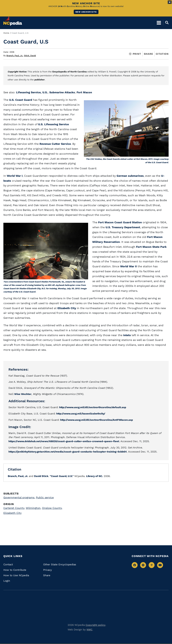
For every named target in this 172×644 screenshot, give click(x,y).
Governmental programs (20, 497)
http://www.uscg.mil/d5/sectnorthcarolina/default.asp (94, 407)
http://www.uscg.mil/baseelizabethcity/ (82, 413)
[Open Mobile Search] (166, 20)
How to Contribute (15, 569)
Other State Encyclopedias (60, 564)
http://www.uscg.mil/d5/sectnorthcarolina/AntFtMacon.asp (98, 420)
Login (7, 580)
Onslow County (53, 507)
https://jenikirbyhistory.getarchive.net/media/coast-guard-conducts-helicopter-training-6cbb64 (69, 451)
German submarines (130, 176)
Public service (46, 497)
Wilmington (34, 507)
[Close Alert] (170, 2)
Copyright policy (95, 624)
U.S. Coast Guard (21, 100)
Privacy (48, 569)
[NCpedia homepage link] (13, 19)
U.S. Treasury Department (123, 227)
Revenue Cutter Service (55, 144)
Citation (162, 54)
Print (135, 54)
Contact (8, 564)
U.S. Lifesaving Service (53, 124)
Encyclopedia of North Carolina (70, 72)
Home (6, 33)
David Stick (41, 475)
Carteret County (14, 507)
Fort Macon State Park (151, 247)
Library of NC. (94, 475)
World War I (14, 176)
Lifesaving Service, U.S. (32, 92)
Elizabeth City (67, 308)
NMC (89, 629)
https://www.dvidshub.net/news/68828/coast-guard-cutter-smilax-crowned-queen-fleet (65, 441)
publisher (40, 80)
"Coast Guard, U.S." (62, 475)
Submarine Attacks (62, 92)
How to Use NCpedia (16, 575)
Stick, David (30, 56)
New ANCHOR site (86, 12)
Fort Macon (84, 92)
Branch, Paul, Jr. (15, 56)
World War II (128, 266)
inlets (127, 335)
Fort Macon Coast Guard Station (120, 222)
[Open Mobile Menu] (159, 20)
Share (148, 54)
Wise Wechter (23, 394)
